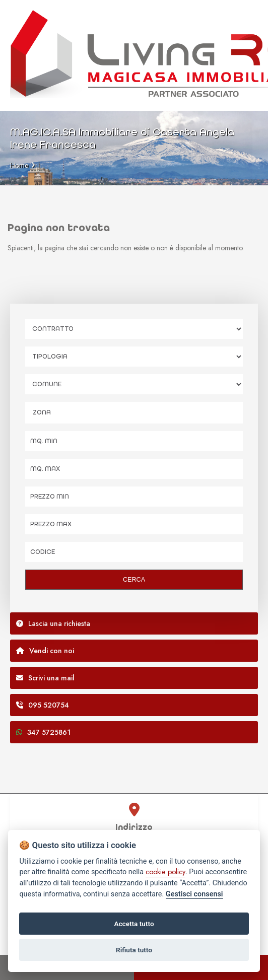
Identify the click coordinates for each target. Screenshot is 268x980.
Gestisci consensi (194, 894)
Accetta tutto (134, 924)
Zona (42, 412)
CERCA (134, 580)
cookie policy (165, 872)
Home (19, 165)
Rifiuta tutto (134, 950)
